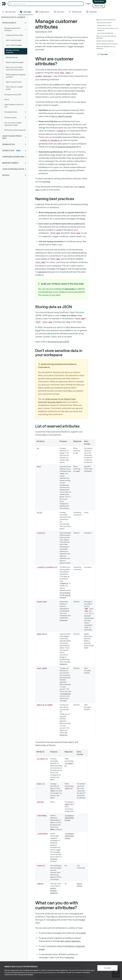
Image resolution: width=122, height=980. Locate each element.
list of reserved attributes (63, 147)
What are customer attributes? (106, 20)
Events (7, 99)
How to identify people (14, 45)
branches (70, 957)
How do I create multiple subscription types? (13, 124)
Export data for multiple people (14, 88)
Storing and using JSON (13, 95)
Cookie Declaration (49, 972)
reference (64, 620)
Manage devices (12, 57)
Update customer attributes (105, 41)
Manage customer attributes (12, 51)
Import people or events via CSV (14, 106)
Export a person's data (14, 82)
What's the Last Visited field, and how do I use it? (15, 68)
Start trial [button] (99, 6)
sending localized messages (54, 891)
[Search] (46, 4)
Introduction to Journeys (13, 17)
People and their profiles (14, 35)
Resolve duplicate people (15, 62)
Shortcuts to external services (15, 130)
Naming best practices (104, 22)
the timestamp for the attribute (65, 595)
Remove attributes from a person (107, 44)
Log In (88, 3)
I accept (107, 968)
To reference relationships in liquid (69, 818)
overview (46, 182)
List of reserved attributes (105, 33)
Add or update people (14, 40)
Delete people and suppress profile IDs (16, 76)
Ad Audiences (66, 694)
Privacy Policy (33, 972)
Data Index (70, 289)
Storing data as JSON (104, 25)
